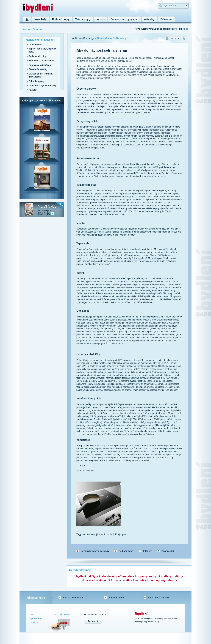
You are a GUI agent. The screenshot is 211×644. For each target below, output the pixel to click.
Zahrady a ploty (37, 81)
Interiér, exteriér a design (83, 38)
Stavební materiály (38, 69)
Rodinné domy (126, 551)
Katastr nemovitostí (73, 598)
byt (84, 534)
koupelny (91, 534)
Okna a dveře (35, 45)
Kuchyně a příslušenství (41, 65)
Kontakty (34, 622)
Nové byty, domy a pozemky (95, 551)
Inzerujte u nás (62, 614)
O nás (33, 615)
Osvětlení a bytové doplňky (42, 86)
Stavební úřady (116, 598)
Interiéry (147, 551)
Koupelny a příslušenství (41, 61)
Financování (168, 551)
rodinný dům (113, 534)
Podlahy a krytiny (38, 56)
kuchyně (101, 534)
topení (123, 534)
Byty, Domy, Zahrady (159, 598)
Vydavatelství (36, 618)
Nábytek (33, 90)
